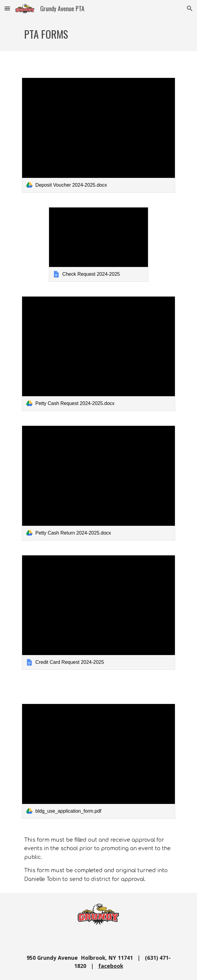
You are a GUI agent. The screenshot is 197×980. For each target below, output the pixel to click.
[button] (7, 8)
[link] (98, 135)
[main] (98, 34)
